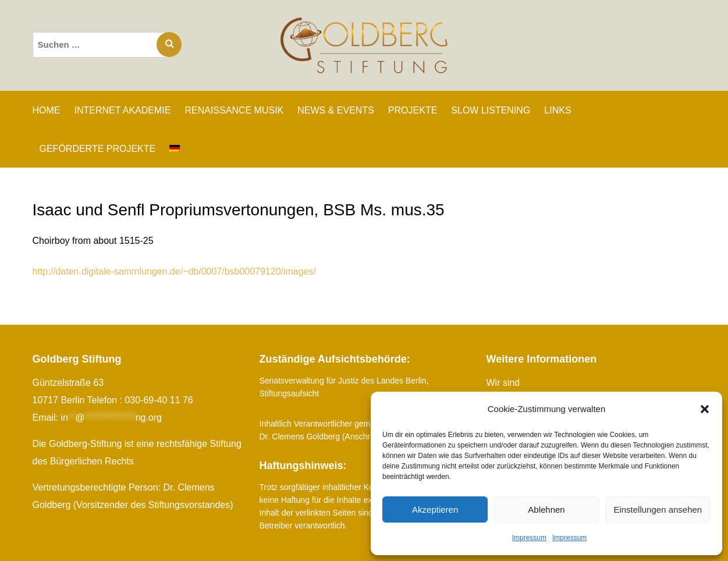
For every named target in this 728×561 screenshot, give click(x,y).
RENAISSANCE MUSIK (234, 110)
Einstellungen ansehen (658, 509)
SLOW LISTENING (491, 110)
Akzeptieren (435, 509)
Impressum (529, 538)
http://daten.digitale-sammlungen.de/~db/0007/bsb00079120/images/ (175, 271)
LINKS (557, 110)
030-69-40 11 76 (159, 400)
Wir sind (503, 383)
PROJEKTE (413, 110)
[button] (705, 409)
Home (47, 110)
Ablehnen (546, 509)
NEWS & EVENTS (336, 110)
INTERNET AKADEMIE (123, 110)
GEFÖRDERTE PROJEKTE (98, 149)
